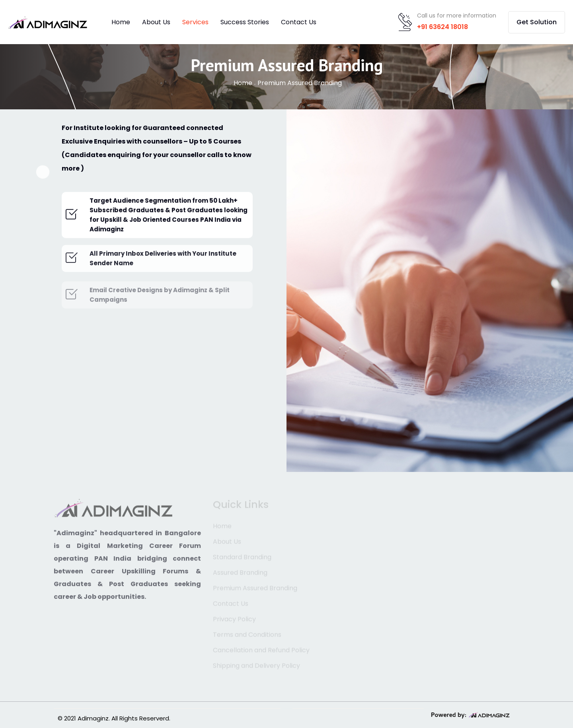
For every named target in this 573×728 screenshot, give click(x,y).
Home (121, 22)
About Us (156, 22)
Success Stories (245, 22)
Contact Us (299, 22)
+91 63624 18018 (442, 27)
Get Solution (537, 22)
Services (195, 22)
